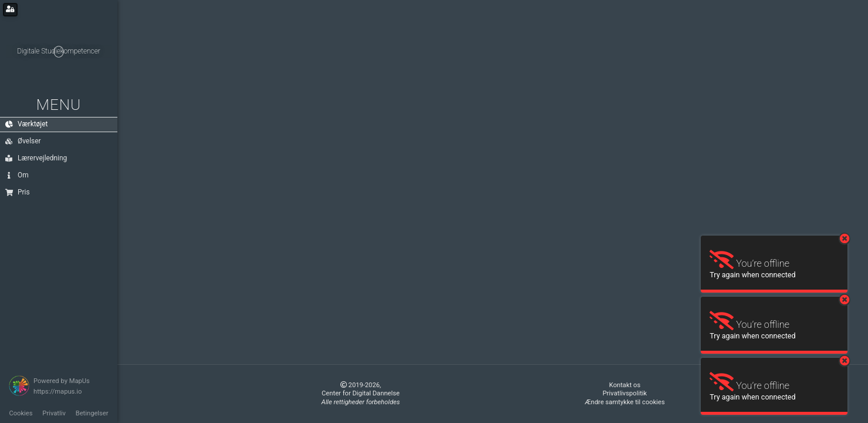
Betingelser (92, 413)
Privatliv (54, 413)
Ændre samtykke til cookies (625, 402)
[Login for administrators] (10, 10)
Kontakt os (625, 385)
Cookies (21, 413)
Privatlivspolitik (625, 393)
